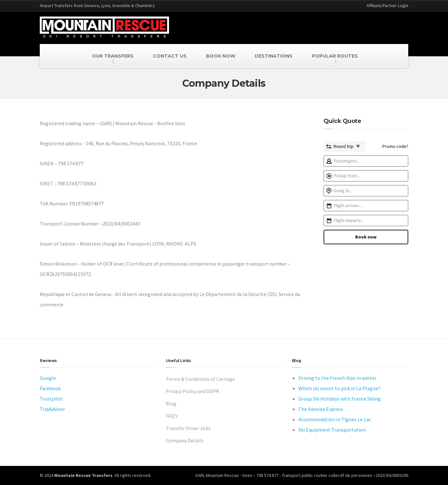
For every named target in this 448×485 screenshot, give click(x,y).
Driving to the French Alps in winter (337, 378)
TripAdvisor (52, 409)
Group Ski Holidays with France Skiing (340, 399)
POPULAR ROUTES (335, 56)
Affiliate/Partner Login (387, 6)
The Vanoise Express (321, 409)
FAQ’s (172, 416)
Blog (171, 403)
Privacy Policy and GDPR (192, 391)
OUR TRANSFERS (113, 56)
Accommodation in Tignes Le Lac (335, 419)
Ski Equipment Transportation (332, 430)
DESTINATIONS (274, 56)
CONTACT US (170, 56)
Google (48, 378)
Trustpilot (51, 399)
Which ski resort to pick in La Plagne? (339, 388)
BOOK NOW (221, 56)
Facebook (50, 388)
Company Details (185, 440)
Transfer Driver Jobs (188, 428)
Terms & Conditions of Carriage (200, 379)
